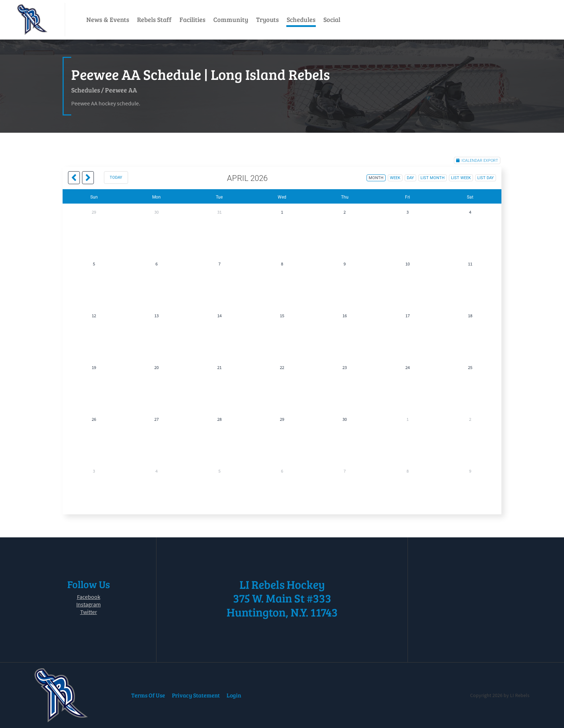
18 (470, 316)
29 (94, 212)
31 (219, 212)
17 (408, 316)
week (395, 178)
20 (156, 367)
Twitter (89, 612)
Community (231, 19)
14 (219, 316)
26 (94, 419)
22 (282, 367)
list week (461, 178)
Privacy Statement (196, 695)
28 (219, 419)
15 (282, 316)
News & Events (108, 19)
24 (408, 367)
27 (156, 419)
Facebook (89, 597)
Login (234, 695)
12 (94, 316)
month (376, 178)
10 (408, 264)
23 (345, 367)
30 (156, 212)
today (116, 178)
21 (219, 367)
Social (332, 19)
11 (470, 264)
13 (156, 316)
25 (470, 367)
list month (433, 178)
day (410, 178)
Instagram (88, 604)
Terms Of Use (148, 695)
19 (94, 367)
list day (486, 178)
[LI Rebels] (32, 20)
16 (345, 316)
